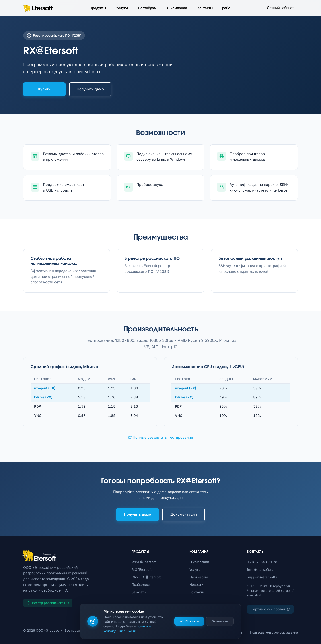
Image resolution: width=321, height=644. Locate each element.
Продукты (99, 8)
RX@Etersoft (142, 570)
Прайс (225, 8)
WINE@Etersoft (144, 562)
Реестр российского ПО (48, 603)
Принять (189, 621)
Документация (184, 514)
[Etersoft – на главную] (38, 8)
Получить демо (90, 89)
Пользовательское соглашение (274, 632)
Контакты (205, 8)
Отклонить (220, 621)
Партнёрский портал (270, 609)
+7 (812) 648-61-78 (262, 562)
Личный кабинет (282, 8)
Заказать (139, 592)
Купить (44, 89)
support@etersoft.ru (263, 577)
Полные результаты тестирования (161, 437)
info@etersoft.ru (260, 570)
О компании (179, 8)
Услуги (123, 8)
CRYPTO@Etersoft (146, 577)
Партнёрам (149, 8)
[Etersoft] (73, 556)
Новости (196, 585)
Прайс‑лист (141, 585)
